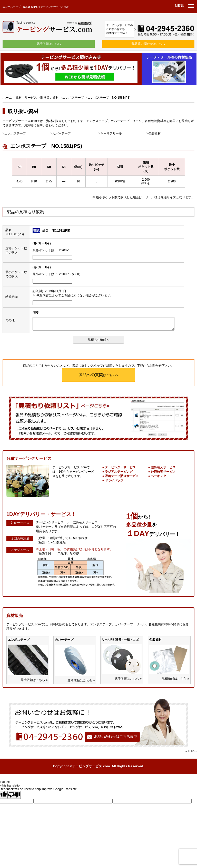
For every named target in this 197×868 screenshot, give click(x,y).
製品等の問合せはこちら (148, 44)
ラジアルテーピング (119, 472)
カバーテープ (62, 133)
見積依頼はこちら (49, 44)
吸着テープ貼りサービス (122, 476)
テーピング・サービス (120, 467)
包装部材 (154, 133)
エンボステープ (15, 133)
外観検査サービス (163, 472)
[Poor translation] (14, 795)
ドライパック (114, 480)
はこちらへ (98, 375)
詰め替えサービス (163, 467)
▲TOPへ (191, 751)
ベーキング (159, 476)
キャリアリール (111, 133)
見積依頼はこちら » (34, 680)
